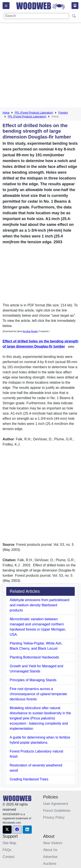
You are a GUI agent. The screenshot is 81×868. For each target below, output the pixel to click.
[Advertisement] (40, 66)
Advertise (50, 857)
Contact (9, 857)
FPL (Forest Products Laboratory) (34, 113)
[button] (7, 830)
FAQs (7, 850)
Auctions (50, 864)
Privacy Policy (54, 817)
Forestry (63, 113)
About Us (50, 850)
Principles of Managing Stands (33, 680)
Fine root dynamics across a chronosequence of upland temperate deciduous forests (38, 694)
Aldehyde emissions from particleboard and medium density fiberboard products (40, 605)
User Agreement (56, 804)
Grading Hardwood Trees (29, 779)
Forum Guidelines (57, 811)
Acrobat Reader (30, 331)
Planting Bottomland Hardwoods (34, 657)
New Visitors (53, 843)
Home (6, 113)
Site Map (9, 843)
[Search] (37, 16)
